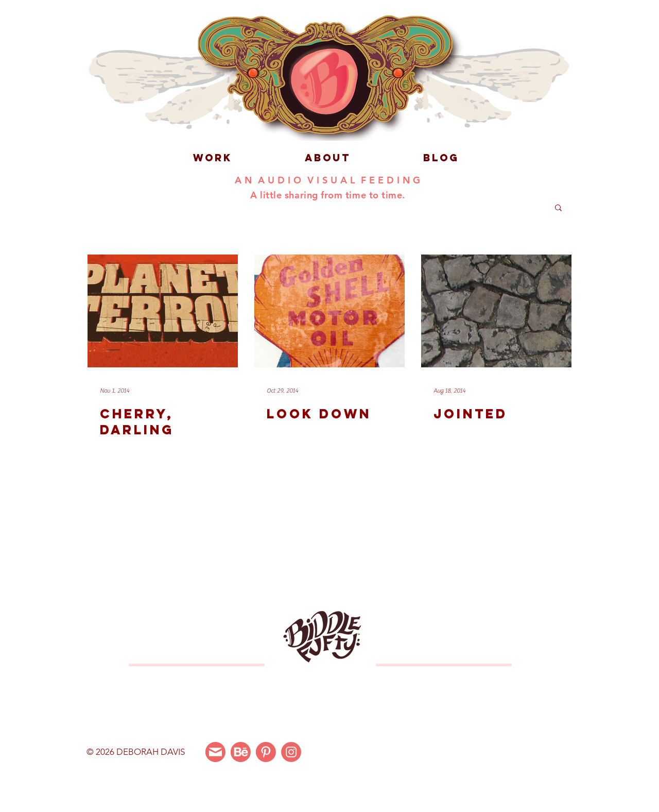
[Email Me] (215, 752)
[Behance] (241, 752)
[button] (558, 208)
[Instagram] (291, 752)
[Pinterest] (266, 752)
